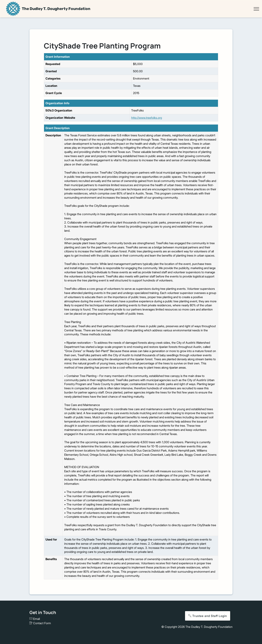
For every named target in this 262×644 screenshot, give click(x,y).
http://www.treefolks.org (147, 118)
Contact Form (40, 623)
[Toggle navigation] (256, 9)
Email (35, 619)
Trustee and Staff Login (208, 616)
